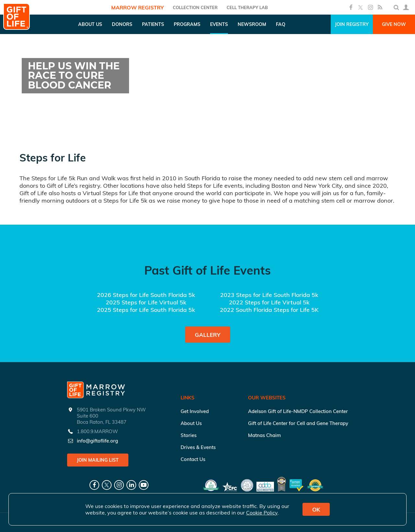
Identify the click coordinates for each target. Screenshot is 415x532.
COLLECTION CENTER (195, 7)
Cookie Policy (262, 513)
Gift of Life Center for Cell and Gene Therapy (298, 423)
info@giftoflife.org (97, 441)
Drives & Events (198, 447)
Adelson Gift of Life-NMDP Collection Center (298, 411)
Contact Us (193, 459)
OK (316, 509)
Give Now (394, 24)
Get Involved (195, 411)
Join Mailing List (98, 460)
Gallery (208, 335)
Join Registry (352, 24)
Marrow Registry (137, 7)
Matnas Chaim (264, 435)
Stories (189, 435)
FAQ (281, 24)
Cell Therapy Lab (247, 7)
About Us (191, 423)
